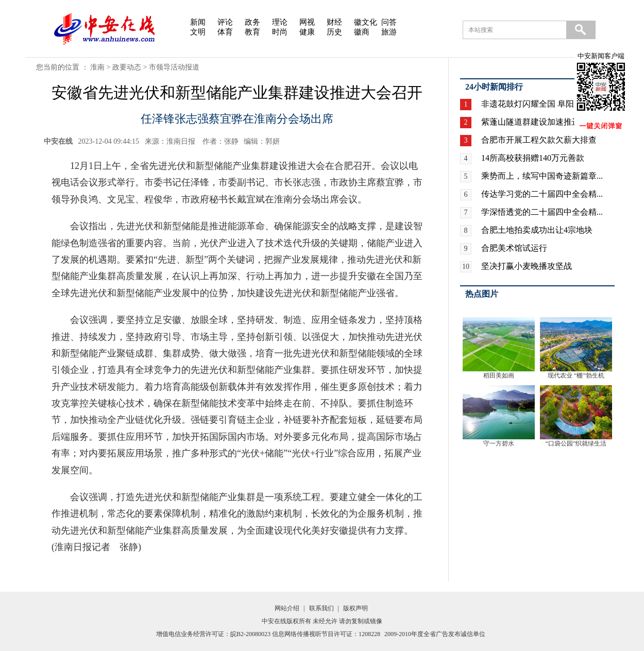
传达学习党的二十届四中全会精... (542, 194)
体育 (225, 32)
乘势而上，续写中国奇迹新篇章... (542, 176)
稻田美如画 (499, 375)
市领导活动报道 (174, 67)
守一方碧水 (499, 443)
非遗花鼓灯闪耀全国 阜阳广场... (539, 104)
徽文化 (366, 22)
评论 (225, 22)
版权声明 (355, 608)
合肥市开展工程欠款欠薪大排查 (539, 140)
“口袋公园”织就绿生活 (576, 443)
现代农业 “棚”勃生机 (576, 375)
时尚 (280, 32)
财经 (334, 22)
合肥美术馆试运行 (514, 248)
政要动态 (127, 67)
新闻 (198, 22)
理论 (280, 22)
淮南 (97, 67)
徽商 (362, 32)
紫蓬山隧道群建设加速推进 (531, 122)
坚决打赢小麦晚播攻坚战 (527, 266)
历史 (334, 32)
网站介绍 (287, 608)
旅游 (389, 32)
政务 (252, 22)
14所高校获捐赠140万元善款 (533, 158)
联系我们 (321, 608)
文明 (198, 32)
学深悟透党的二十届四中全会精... (542, 212)
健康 (307, 32)
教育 (252, 32)
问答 (389, 22)
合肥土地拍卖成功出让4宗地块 (537, 230)
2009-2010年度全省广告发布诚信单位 (435, 634)
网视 (307, 22)
